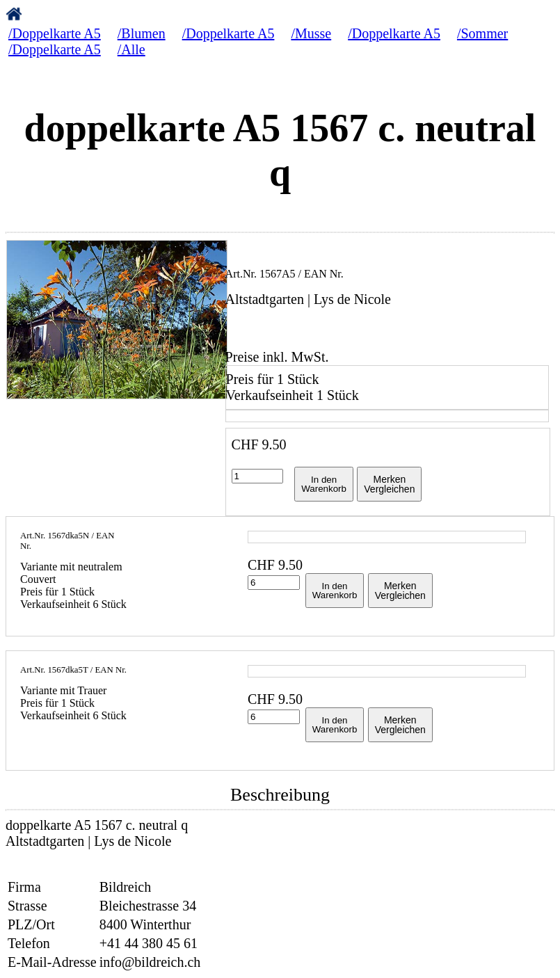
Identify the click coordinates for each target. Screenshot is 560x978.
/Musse (311, 33)
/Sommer (482, 33)
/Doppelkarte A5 (55, 33)
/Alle (131, 49)
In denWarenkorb (324, 484)
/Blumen (142, 33)
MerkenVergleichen (389, 484)
